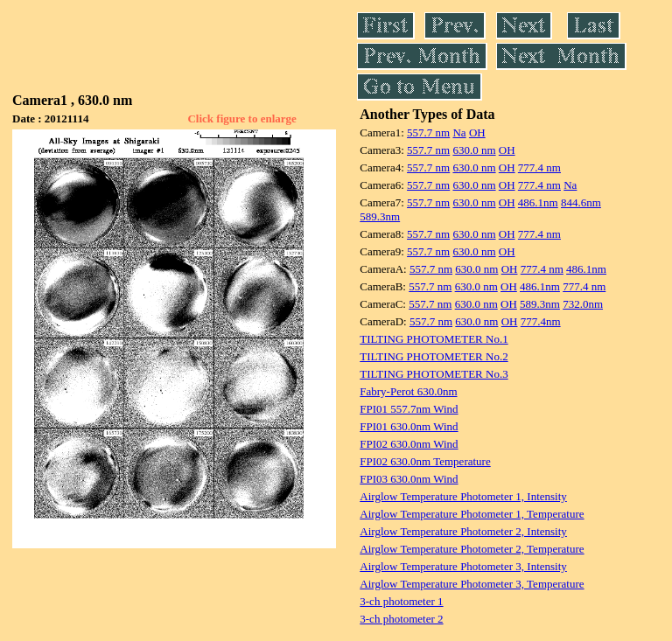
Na (459, 132)
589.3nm (380, 216)
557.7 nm (428, 132)
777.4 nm (539, 167)
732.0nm (583, 304)
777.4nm (541, 321)
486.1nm (538, 202)
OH (477, 132)
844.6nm (581, 202)
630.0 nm (474, 150)
